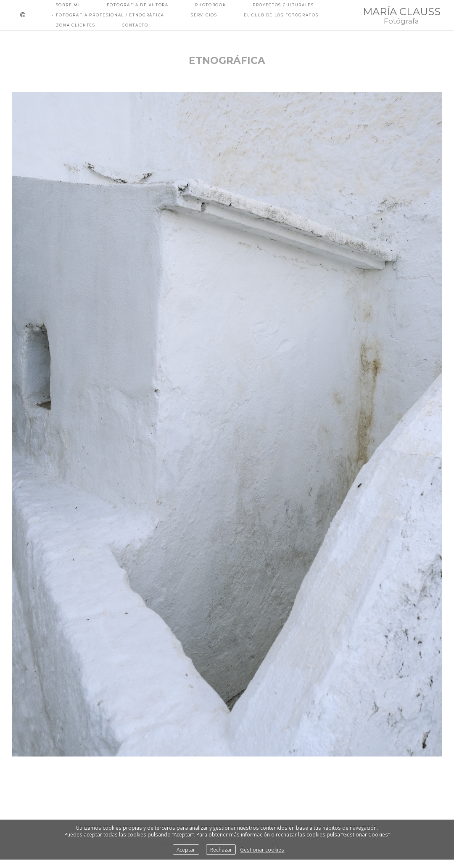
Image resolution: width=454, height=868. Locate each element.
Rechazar (221, 849)
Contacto (135, 25)
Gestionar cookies (262, 849)
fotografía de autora (138, 5)
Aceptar (186, 849)
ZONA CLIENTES (76, 25)
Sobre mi (68, 5)
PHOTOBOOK (210, 5)
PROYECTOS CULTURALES (283, 5)
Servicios (204, 15)
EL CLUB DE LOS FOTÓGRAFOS (281, 15)
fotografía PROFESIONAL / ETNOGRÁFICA (110, 15)
